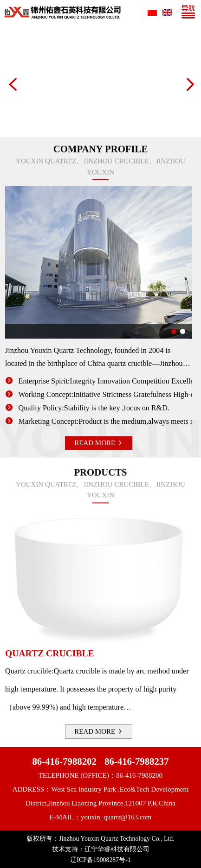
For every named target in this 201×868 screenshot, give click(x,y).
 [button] (189, 84)
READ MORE (94, 443)
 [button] (12, 84)
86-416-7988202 (64, 761)
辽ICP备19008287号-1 (100, 860)
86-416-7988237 (136, 761)
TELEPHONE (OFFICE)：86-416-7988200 (100, 775)
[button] (169, 331)
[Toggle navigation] (191, 13)
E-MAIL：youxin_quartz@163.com (100, 817)
